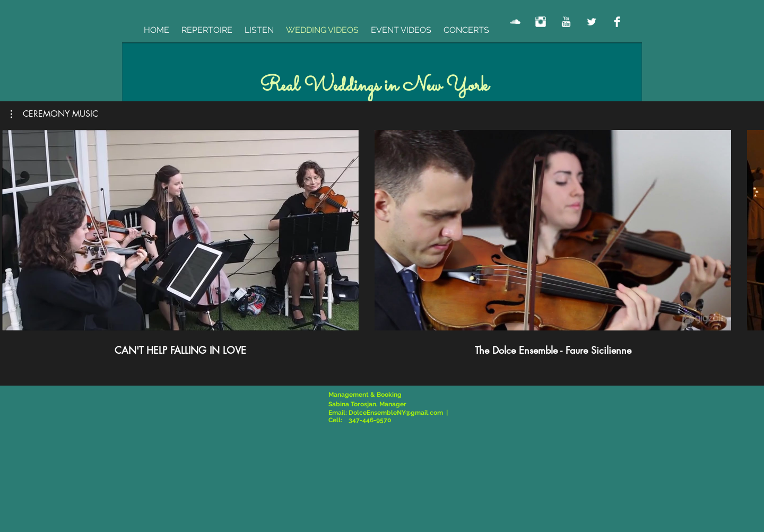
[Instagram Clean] (541, 22)
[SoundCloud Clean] (515, 22)
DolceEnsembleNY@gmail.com (396, 413)
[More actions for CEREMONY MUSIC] (54, 114)
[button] (54, 114)
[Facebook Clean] (617, 22)
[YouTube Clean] (566, 22)
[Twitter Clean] (592, 22)
